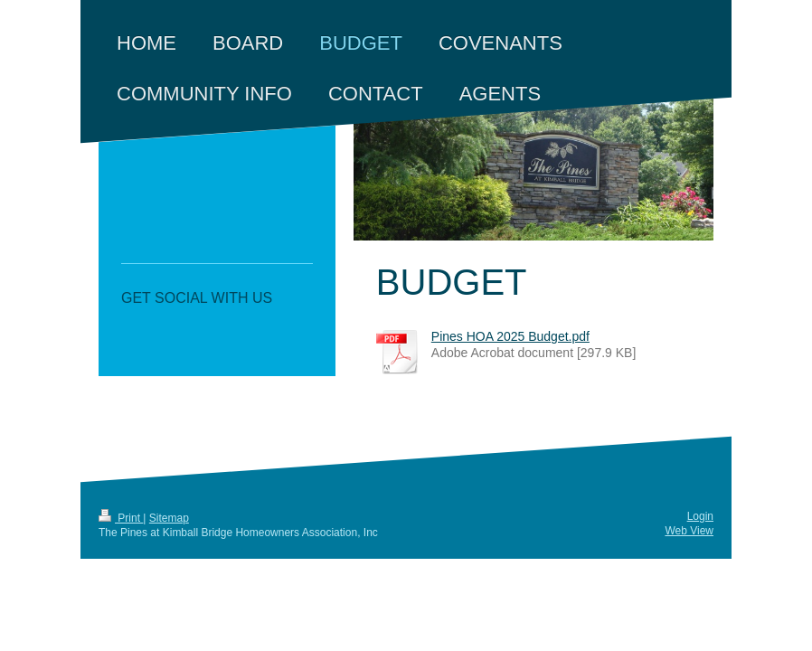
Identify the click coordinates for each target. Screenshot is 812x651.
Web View (689, 531)
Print (121, 518)
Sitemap (169, 518)
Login (700, 516)
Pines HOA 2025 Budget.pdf (510, 336)
